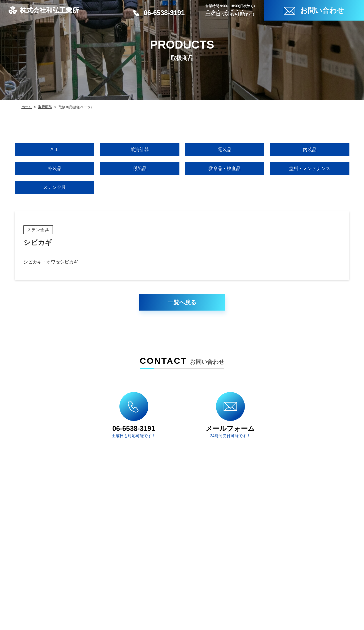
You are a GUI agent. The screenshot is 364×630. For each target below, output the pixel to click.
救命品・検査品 (225, 168)
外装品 (55, 168)
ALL (55, 150)
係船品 (139, 168)
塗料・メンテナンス (309, 168)
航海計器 (139, 150)
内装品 (309, 150)
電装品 (225, 150)
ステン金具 (55, 187)
